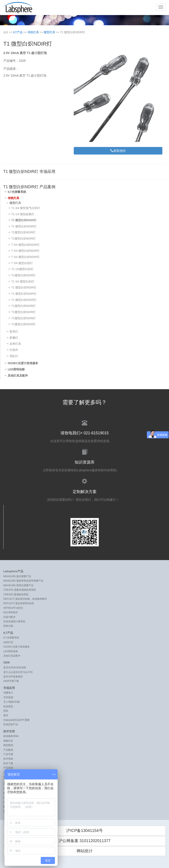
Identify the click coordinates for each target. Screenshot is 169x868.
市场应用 (9, 688)
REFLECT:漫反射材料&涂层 (19, 603)
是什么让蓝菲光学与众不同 (18, 672)
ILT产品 (18, 32)
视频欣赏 (8, 741)
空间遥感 (8, 697)
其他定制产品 (11, 724)
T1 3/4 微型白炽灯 (23, 282)
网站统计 (85, 851)
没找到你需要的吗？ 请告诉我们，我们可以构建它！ (84, 489)
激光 (6, 715)
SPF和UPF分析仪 (13, 608)
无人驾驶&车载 (12, 702)
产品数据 (8, 750)
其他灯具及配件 (18, 376)
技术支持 (9, 731)
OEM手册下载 (11, 681)
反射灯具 (15, 344)
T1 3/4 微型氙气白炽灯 (26, 208)
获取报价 (118, 151)
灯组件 (14, 350)
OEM (7, 663)
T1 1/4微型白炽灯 (22, 269)
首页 (6, 32)
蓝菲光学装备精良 (13, 677)
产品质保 (8, 768)
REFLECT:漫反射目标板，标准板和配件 (25, 599)
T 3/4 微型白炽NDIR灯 (25, 245)
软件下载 (8, 763)
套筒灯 (14, 332)
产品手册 (8, 754)
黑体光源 (8, 626)
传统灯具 (33, 32)
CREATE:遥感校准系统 (16, 594)
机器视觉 (8, 706)
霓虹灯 (14, 356)
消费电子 (8, 693)
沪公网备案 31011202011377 (84, 841)
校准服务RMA (11, 736)
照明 (6, 711)
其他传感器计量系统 (14, 621)
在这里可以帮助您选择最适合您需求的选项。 (84, 431)
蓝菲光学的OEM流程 (15, 667)
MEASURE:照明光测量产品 (18, 585)
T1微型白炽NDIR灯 (23, 232)
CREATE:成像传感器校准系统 (20, 590)
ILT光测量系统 (17, 192)
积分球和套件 (11, 612)
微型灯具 (49, 32)
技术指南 (8, 759)
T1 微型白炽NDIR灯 (24, 220)
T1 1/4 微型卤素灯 (23, 214)
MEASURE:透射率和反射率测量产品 (23, 581)
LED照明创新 (16, 369)
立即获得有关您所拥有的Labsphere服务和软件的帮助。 (84, 460)
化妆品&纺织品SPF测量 (16, 720)
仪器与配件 (9, 617)
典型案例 (8, 745)
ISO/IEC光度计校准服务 (23, 363)
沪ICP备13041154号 (84, 831)
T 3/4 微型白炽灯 (22, 263)
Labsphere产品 (13, 571)
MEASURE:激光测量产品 (17, 576)
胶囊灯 (14, 338)
